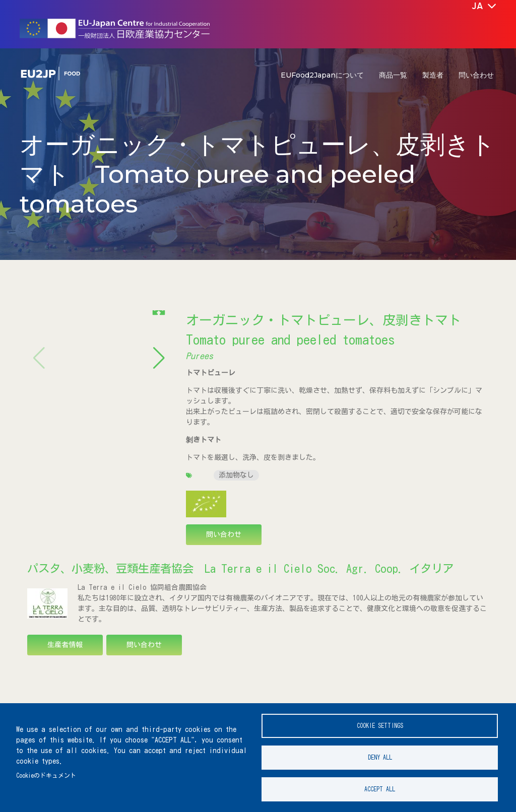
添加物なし (236, 475)
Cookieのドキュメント (46, 775)
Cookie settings (380, 726)
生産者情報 (65, 645)
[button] (159, 316)
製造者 (433, 75)
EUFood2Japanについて (322, 75)
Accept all (380, 789)
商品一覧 (393, 75)
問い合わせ (476, 75)
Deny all (380, 757)
